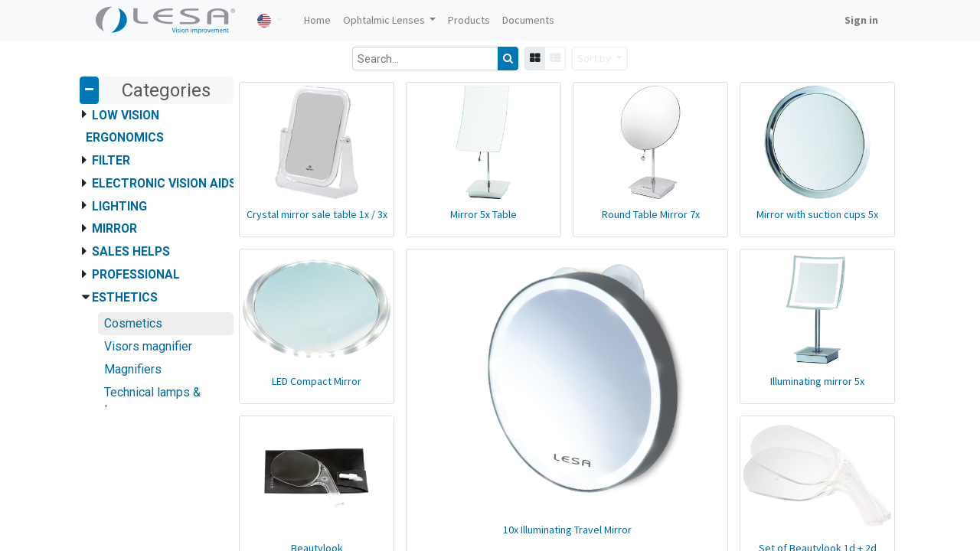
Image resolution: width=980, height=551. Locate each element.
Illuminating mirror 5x (817, 381)
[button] (600, 59)
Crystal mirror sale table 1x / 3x (317, 214)
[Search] (508, 59)
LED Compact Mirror (317, 381)
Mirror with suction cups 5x (817, 214)
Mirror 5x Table (483, 214)
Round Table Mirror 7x (651, 214)
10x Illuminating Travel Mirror (567, 530)
